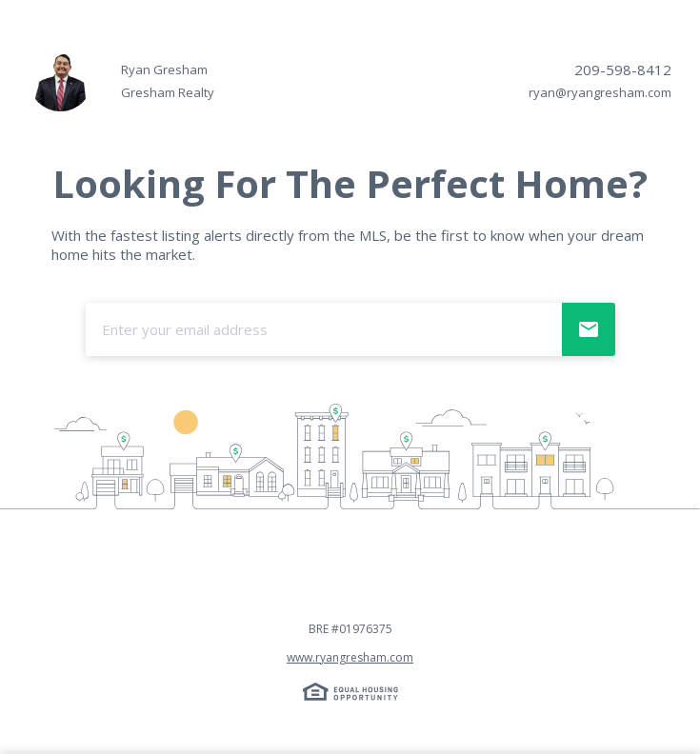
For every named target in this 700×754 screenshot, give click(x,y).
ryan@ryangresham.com (600, 92)
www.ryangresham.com (350, 657)
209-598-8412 (623, 69)
